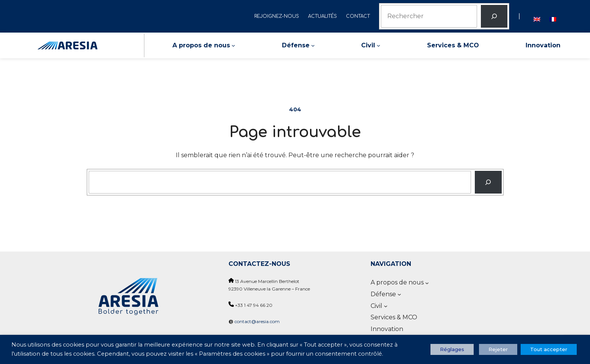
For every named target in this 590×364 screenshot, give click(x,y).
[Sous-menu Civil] (379, 45)
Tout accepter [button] (549, 349)
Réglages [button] (452, 349)
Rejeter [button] (498, 349)
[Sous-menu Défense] (313, 45)
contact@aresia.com (257, 321)
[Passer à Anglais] (537, 16)
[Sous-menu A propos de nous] (233, 45)
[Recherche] (488, 182)
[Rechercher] (494, 16)
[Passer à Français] (553, 16)
